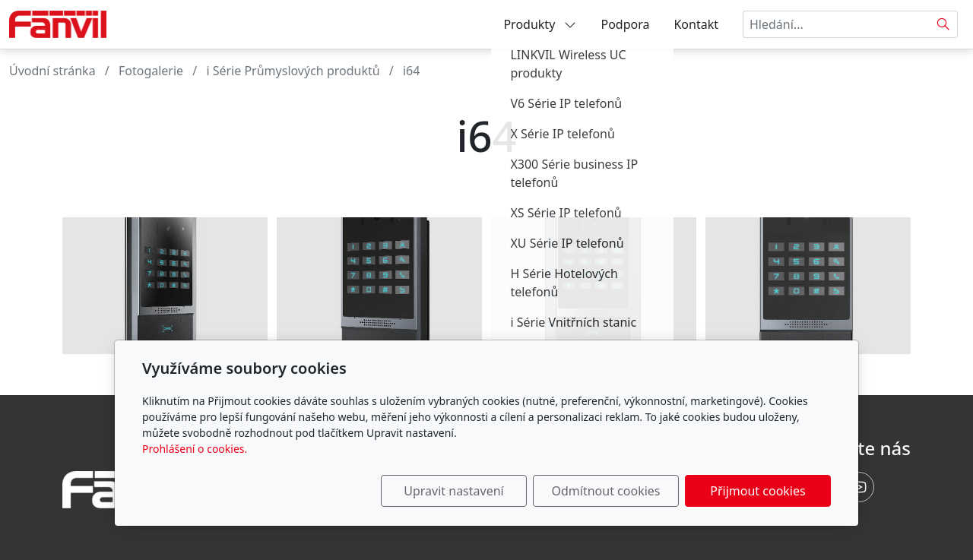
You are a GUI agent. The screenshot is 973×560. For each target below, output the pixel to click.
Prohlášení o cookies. (195, 449)
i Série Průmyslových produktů (293, 71)
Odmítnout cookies (606, 491)
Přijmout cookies (757, 491)
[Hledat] (944, 24)
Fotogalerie (151, 71)
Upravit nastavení (453, 491)
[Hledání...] (836, 24)
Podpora (625, 24)
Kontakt (696, 24)
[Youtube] (859, 487)
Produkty (540, 24)
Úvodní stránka (52, 71)
